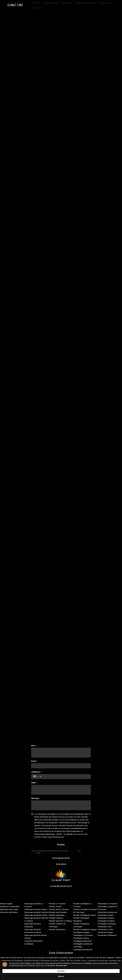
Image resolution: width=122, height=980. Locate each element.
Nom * (34, 746)
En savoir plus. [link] (30, 976)
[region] (61, 377)
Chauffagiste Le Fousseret (83, 935)
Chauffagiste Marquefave (82, 941)
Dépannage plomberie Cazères (36, 915)
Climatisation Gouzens (106, 918)
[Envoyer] (61, 845)
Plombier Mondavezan (57, 930)
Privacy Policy (73, 851)
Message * (36, 798)
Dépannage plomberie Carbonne (37, 912)
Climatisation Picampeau (107, 924)
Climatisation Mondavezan (107, 912)
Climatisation (51, 3)
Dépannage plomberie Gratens (36, 909)
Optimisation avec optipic (9, 909)
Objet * (34, 783)
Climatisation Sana (105, 927)
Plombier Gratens (55, 907)
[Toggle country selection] (36, 777)
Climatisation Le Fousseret (107, 904)
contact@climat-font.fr (61, 886)
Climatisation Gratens (106, 915)
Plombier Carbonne (56, 918)
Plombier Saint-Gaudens (58, 912)
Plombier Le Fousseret (57, 904)
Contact (37, 8)
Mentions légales (6, 904)
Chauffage (67, 3)
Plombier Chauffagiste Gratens (85, 915)
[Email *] (61, 766)
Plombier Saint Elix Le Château (60, 921)
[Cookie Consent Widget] (61, 974)
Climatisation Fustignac (106, 921)
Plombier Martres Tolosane (59, 909)
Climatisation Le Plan (105, 930)
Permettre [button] (95, 974)
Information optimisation (9, 912)
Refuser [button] (109, 974)
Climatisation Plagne (105, 932)
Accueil (36, 3)
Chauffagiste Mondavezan (83, 950)
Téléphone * (36, 772)
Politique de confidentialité (10, 907)
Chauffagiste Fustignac (82, 932)
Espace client (106, 3)
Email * (34, 761)
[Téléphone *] (64, 777)
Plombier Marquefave (57, 915)
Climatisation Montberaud (107, 935)
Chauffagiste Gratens (81, 938)
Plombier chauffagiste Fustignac (85, 930)
